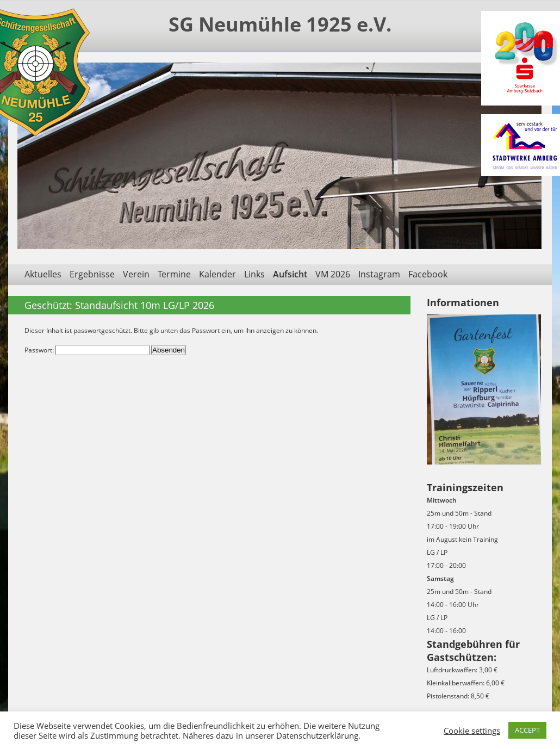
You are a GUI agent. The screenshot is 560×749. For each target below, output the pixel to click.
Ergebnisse (92, 274)
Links (254, 274)
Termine (174, 274)
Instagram (379, 274)
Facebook (428, 274)
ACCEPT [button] (527, 730)
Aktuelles (43, 274)
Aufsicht (290, 274)
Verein (136, 274)
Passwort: (87, 350)
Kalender (217, 274)
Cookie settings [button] (472, 731)
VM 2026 (333, 274)
